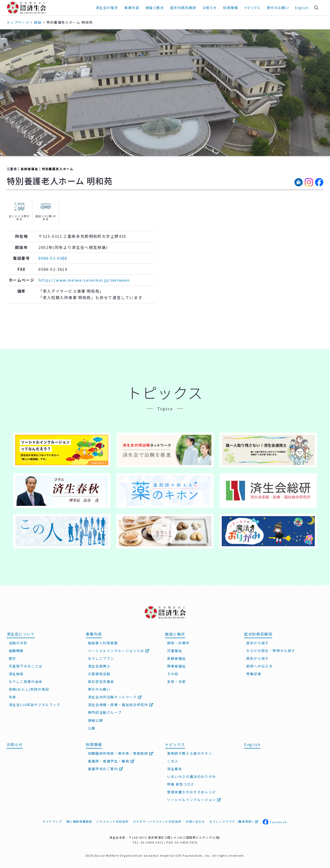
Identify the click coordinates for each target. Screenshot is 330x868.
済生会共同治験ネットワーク (115, 697)
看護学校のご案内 (106, 769)
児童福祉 (175, 651)
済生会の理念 (107, 8)
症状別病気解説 (183, 8)
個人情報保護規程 (79, 821)
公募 (92, 728)
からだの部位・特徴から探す (271, 651)
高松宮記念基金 (101, 682)
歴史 (13, 658)
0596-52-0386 (53, 258)
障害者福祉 (176, 666)
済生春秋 (175, 769)
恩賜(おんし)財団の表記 (29, 689)
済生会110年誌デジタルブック (35, 705)
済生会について (21, 634)
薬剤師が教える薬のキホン (190, 753)
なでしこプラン (101, 658)
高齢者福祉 (29, 169)
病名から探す (258, 658)
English (302, 8)
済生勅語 (16, 674)
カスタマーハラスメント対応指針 (157, 821)
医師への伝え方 (259, 666)
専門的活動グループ (105, 712)
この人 (173, 761)
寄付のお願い (278, 8)
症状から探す (258, 643)
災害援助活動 (99, 674)
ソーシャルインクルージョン (194, 800)
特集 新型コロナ (181, 784)
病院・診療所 (178, 643)
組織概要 (16, 651)
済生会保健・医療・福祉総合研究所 (121, 705)
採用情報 (230, 8)
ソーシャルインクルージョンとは (119, 651)
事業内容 (132, 8)
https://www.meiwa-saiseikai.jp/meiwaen (84, 280)
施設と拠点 (155, 8)
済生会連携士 (99, 666)
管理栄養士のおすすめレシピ (192, 792)
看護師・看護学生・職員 (111, 761)
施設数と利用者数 (103, 643)
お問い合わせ (195, 821)
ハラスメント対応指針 (112, 821)
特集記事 (254, 674)
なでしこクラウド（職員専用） (234, 821)
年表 (13, 697)
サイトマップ (52, 821)
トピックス (253, 8)
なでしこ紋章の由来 (26, 682)
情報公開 (95, 720)
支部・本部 (176, 682)
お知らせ (210, 8)
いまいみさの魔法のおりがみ (192, 776)
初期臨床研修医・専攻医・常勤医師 (121, 753)
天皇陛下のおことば (26, 666)
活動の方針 (18, 643)
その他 (173, 674)
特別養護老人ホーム (57, 169)
